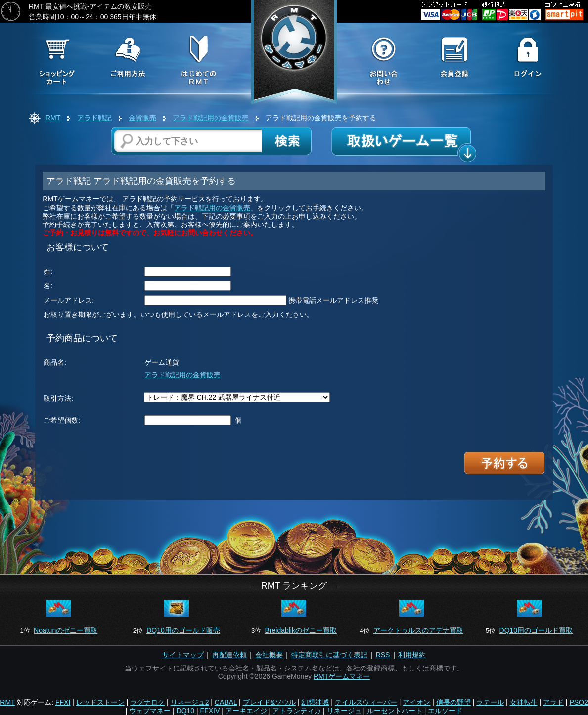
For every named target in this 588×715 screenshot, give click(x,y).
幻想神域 (315, 702)
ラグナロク (147, 702)
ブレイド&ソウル (269, 702)
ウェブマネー (150, 711)
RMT (53, 118)
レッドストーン (100, 702)
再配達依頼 (229, 655)
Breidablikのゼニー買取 (300, 630)
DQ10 (186, 711)
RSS (383, 655)
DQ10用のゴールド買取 (536, 630)
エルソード (445, 711)
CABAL (226, 702)
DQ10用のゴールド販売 (183, 630)
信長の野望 (453, 702)
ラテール (490, 702)
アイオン (416, 702)
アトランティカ (297, 711)
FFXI (63, 702)
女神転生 (524, 702)
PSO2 (578, 702)
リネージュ (344, 711)
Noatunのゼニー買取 (66, 630)
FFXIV (210, 711)
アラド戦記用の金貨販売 (211, 118)
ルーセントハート (395, 711)
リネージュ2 (190, 702)
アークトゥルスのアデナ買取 (418, 630)
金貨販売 (142, 118)
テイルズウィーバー (366, 702)
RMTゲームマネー (342, 676)
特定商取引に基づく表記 (329, 655)
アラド (553, 702)
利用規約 (412, 655)
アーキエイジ (246, 711)
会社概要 (269, 655)
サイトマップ (183, 655)
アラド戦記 (94, 118)
